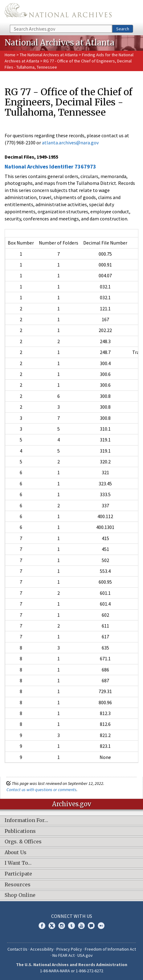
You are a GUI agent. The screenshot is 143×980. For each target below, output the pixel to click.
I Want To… (18, 863)
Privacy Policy (69, 949)
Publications (20, 831)
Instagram (62, 926)
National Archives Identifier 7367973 (50, 166)
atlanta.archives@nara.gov (70, 143)
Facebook (42, 926)
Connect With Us (72, 916)
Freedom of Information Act (110, 949)
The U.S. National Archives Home (58, 12)
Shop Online (20, 895)
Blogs (91, 926)
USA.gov (85, 955)
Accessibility (42, 949)
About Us (16, 853)
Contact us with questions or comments (41, 790)
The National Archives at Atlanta (49, 55)
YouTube (81, 926)
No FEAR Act (63, 955)
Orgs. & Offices (23, 842)
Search (123, 29)
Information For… (26, 820)
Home (10, 55)
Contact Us (17, 949)
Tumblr (71, 926)
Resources (18, 885)
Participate (18, 874)
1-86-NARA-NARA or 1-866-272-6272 (72, 971)
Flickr (101, 926)
